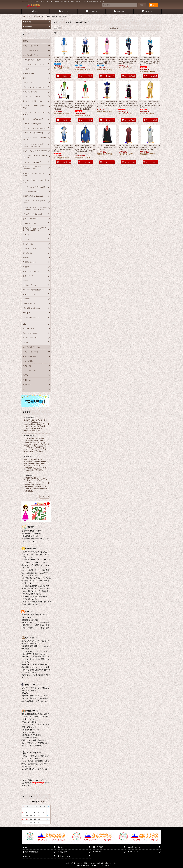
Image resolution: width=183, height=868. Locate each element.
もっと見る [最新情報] (44, 497)
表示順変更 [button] (113, 28)
